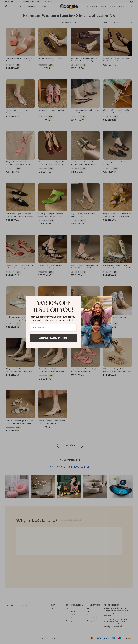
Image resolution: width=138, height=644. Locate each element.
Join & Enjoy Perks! (53, 338)
